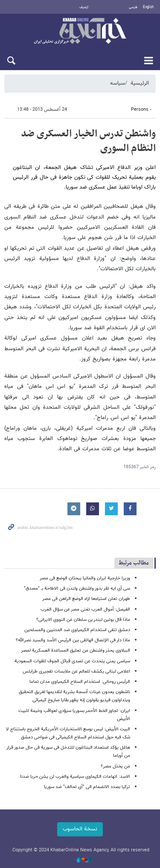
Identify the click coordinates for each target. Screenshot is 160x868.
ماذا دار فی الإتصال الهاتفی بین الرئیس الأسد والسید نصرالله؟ (73, 640)
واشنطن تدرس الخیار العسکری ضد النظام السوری (88, 141)
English (148, 7)
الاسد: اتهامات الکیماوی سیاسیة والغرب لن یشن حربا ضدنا (75, 777)
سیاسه (118, 83)
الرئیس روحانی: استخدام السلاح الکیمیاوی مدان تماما (80, 682)
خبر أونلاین (80, 32)
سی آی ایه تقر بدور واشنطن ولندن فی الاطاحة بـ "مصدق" (77, 589)
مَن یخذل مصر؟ (115, 766)
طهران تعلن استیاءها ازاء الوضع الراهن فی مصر (86, 599)
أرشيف (84, 7)
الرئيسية (140, 83)
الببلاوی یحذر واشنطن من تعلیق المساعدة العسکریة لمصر (76, 651)
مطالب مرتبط (134, 563)
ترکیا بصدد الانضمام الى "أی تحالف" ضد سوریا (87, 787)
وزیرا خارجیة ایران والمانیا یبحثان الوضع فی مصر (85, 578)
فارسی (133, 7)
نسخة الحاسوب (80, 829)
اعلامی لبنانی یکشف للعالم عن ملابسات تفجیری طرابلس (76, 672)
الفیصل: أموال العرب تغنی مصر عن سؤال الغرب (85, 610)
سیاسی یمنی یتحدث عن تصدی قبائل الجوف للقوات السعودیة (72, 661)
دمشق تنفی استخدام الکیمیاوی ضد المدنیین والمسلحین (77, 630)
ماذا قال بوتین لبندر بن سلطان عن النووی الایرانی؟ (83, 620)
